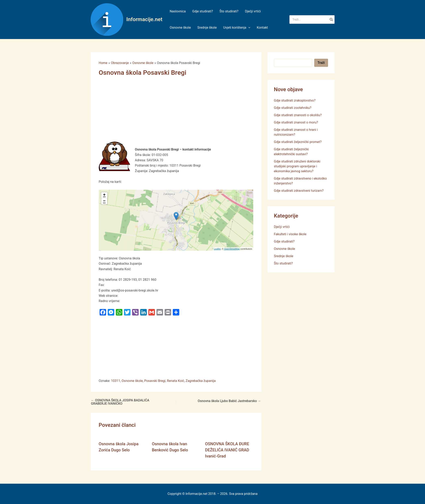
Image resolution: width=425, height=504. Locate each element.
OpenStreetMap (232, 249)
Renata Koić (176, 381)
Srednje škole (284, 256)
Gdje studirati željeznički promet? (298, 142)
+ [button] (104, 195)
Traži (321, 63)
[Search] (332, 20)
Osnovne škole (132, 381)
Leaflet (217, 249)
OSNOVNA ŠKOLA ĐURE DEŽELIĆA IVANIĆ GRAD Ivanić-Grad (227, 450)
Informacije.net (144, 19)
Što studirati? (283, 263)
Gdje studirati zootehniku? (293, 108)
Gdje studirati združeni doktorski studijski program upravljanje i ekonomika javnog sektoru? (297, 166)
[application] (248, 28)
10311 (116, 381)
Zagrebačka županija (201, 381)
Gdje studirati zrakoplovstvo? (295, 100)
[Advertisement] (173, 112)
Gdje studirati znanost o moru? (296, 122)
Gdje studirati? (284, 241)
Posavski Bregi (155, 381)
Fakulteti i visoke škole (290, 234)
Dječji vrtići (282, 227)
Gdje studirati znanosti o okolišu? (298, 115)
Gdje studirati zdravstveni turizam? (299, 191)
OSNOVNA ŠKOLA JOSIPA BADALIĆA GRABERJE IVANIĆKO (120, 402)
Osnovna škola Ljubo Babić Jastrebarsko (229, 401)
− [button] (104, 201)
